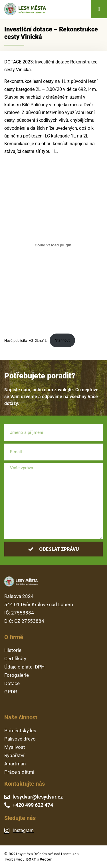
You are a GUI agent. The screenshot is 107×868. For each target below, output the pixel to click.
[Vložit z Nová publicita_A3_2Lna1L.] (53, 245)
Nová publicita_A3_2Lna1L (26, 340)
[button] (99, 9)
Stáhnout (62, 340)
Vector (46, 859)
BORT (32, 859)
